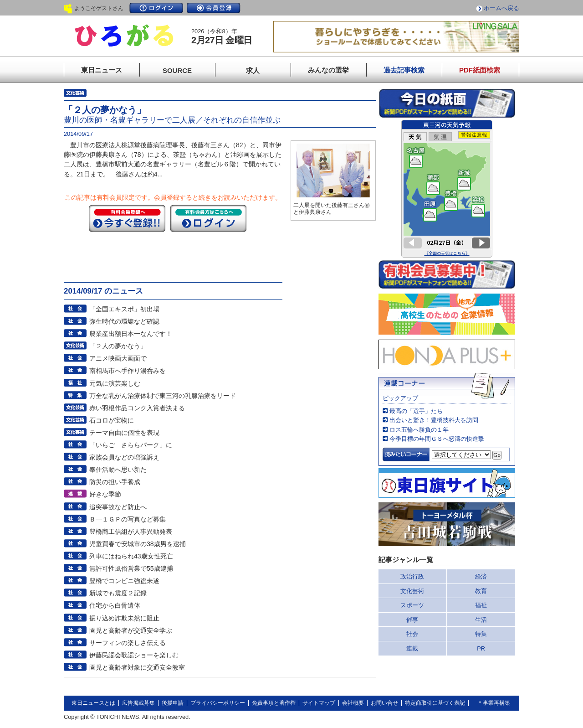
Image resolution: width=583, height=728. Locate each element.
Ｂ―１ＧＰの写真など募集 (128, 519)
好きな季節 (105, 494)
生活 (481, 620)
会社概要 (353, 703)
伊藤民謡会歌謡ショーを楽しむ (134, 655)
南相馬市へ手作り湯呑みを (128, 371)
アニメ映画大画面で (118, 358)
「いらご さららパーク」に (131, 445)
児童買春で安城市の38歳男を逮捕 (138, 544)
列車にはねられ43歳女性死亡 (131, 556)
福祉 (481, 605)
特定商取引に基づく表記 (435, 703)
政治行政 (412, 576)
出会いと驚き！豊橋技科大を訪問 (434, 420)
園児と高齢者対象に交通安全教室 (137, 667)
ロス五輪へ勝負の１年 (419, 430)
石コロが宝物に (112, 420)
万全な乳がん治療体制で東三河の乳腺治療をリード (163, 396)
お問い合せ (384, 703)
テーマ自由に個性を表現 (124, 433)
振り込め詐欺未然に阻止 (124, 618)
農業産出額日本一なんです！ (131, 334)
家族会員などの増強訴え (124, 457)
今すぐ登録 (127, 218)
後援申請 (173, 703)
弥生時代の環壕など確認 (124, 321)
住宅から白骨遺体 (115, 605)
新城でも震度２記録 (118, 593)
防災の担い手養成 (115, 482)
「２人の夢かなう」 (118, 346)
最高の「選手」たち (416, 411)
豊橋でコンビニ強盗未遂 (124, 581)
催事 (412, 620)
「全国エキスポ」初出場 (124, 309)
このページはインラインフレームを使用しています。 (447, 189)
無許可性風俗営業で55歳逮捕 (131, 568)
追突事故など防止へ (118, 507)
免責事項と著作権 (274, 703)
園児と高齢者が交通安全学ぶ (131, 630)
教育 (481, 591)
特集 (481, 634)
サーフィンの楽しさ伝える (128, 643)
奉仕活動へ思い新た (118, 470)
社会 (412, 634)
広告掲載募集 (138, 703)
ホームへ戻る (501, 8)
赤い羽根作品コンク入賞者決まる (137, 408)
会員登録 (214, 8)
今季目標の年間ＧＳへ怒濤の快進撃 (437, 439)
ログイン (156, 8)
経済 (481, 576)
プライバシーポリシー (218, 703)
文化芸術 (412, 591)
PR (481, 648)
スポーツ (412, 605)
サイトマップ (319, 703)
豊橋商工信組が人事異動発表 (131, 532)
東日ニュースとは (93, 703)
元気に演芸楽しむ (115, 383)
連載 (412, 648)
